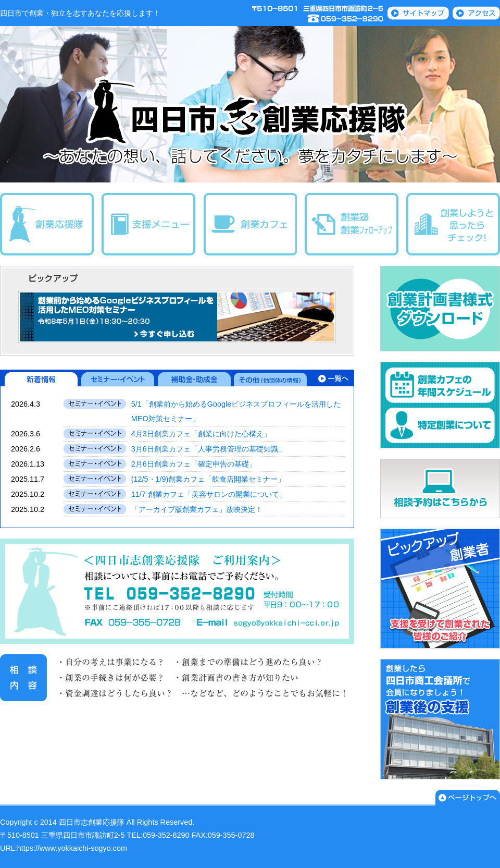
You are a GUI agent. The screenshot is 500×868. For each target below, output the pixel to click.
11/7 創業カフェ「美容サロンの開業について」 (209, 494)
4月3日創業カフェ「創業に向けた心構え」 (201, 434)
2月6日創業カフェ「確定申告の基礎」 (194, 464)
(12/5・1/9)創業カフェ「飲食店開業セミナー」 (208, 479)
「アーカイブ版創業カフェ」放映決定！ (197, 509)
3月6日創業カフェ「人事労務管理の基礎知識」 (208, 449)
